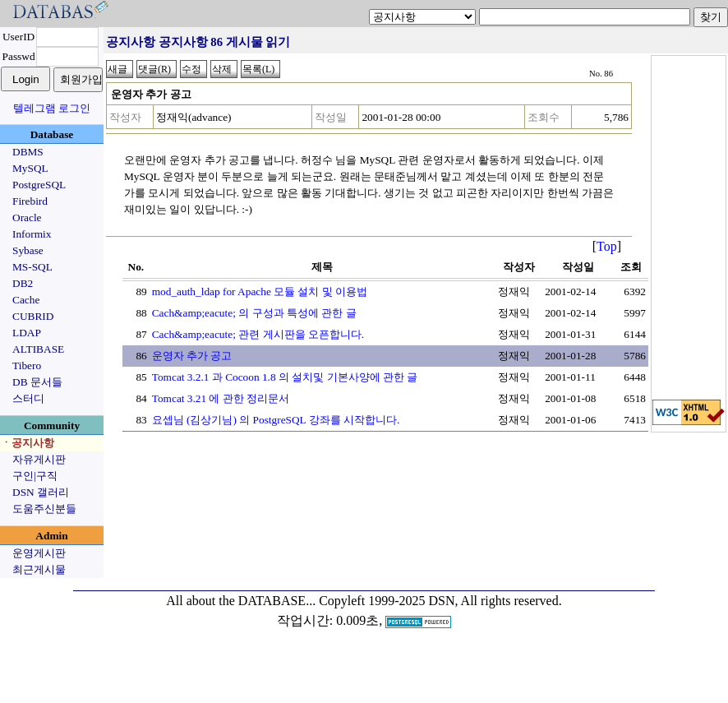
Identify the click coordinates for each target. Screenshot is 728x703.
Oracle (27, 217)
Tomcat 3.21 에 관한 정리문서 (221, 398)
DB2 (23, 283)
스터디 (28, 398)
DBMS (28, 152)
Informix (32, 234)
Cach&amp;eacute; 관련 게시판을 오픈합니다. (258, 334)
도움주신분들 (44, 509)
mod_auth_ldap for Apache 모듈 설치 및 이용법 (260, 291)
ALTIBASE (38, 349)
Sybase (28, 250)
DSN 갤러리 (41, 492)
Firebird (30, 201)
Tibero (27, 365)
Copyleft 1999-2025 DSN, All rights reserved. (440, 601)
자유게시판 (39, 459)
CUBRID (33, 316)
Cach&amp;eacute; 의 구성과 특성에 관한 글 (254, 313)
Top (607, 246)
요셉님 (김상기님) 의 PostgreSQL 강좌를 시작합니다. (276, 420)
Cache (26, 300)
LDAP (27, 333)
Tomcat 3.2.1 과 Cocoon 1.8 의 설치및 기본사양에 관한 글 (285, 377)
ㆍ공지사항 (28, 443)
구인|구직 (35, 476)
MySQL (30, 168)
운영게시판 (39, 553)
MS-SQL (32, 267)
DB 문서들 (37, 382)
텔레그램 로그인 (52, 108)
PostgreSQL (39, 185)
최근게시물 (39, 569)
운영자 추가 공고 (192, 356)
